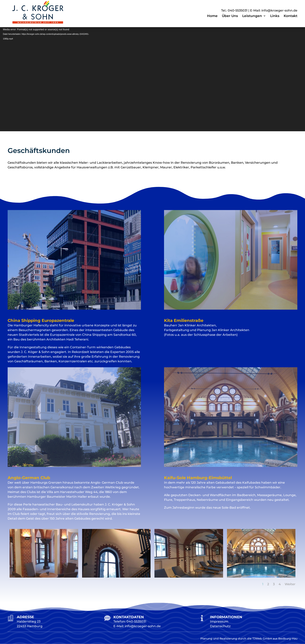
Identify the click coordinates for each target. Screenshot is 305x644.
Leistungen (252, 16)
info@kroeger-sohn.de (279, 10)
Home (212, 16)
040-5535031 (238, 10)
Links (275, 16)
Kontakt (291, 16)
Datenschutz (220, 626)
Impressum (219, 621)
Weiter (290, 584)
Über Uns (230, 16)
